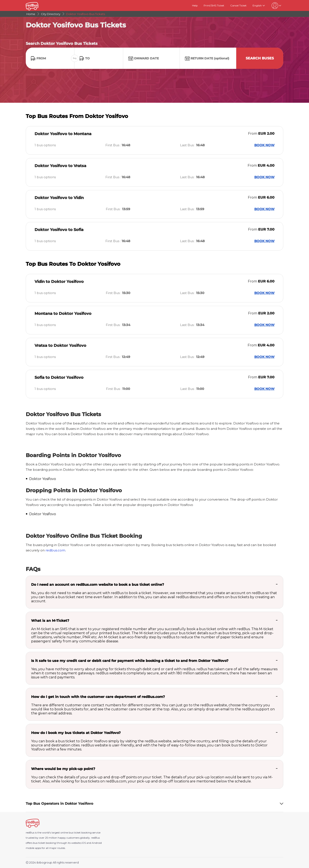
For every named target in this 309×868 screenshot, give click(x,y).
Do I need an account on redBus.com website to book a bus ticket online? (98, 585)
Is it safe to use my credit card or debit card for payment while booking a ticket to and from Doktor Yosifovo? (130, 661)
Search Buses (260, 58)
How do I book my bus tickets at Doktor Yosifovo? (76, 733)
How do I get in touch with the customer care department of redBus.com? (98, 697)
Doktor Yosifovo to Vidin (59, 198)
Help (195, 5)
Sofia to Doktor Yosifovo (59, 377)
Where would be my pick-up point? (63, 769)
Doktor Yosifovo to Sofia (59, 230)
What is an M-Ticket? (50, 621)
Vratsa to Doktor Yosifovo (60, 346)
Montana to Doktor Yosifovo (63, 314)
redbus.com (55, 550)
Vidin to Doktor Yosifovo (59, 282)
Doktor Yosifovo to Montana (63, 134)
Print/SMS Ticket (214, 5)
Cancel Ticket (238, 5)
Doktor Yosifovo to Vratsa (60, 166)
